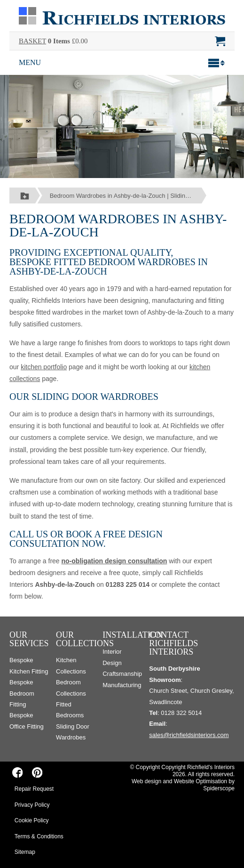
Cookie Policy (32, 820)
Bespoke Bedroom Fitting (22, 693)
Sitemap (25, 852)
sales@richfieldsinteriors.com (189, 735)
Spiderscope (219, 788)
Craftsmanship (122, 674)
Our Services (29, 639)
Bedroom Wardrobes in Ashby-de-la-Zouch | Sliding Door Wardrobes (128, 196)
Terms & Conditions (39, 836)
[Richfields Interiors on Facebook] (18, 772)
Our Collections (85, 639)
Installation (133, 635)
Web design (146, 781)
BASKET (32, 41)
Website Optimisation (201, 781)
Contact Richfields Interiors (173, 643)
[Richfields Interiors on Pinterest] (37, 772)
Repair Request (34, 789)
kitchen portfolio (44, 367)
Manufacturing (122, 685)
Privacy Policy (32, 805)
